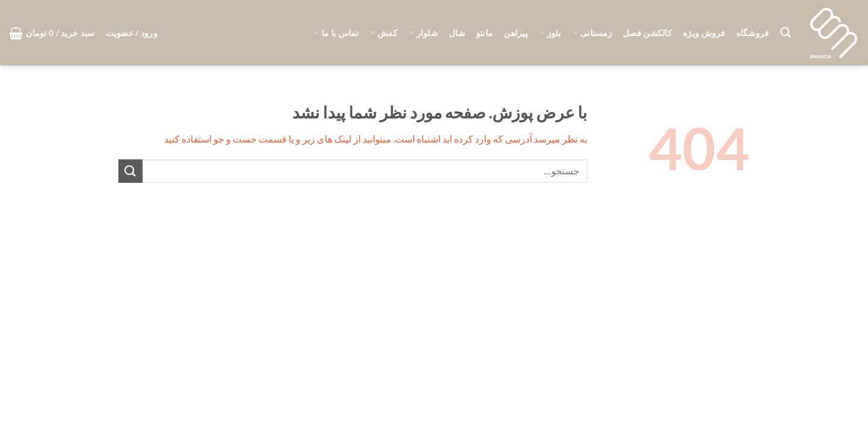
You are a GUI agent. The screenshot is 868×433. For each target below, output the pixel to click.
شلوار (423, 33)
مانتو (484, 33)
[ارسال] (130, 171)
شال (457, 33)
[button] (132, 33)
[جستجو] (785, 33)
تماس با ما (336, 33)
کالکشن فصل (647, 33)
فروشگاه (753, 33)
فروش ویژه (704, 33)
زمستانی (592, 33)
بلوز (550, 33)
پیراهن (516, 33)
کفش (384, 33)
